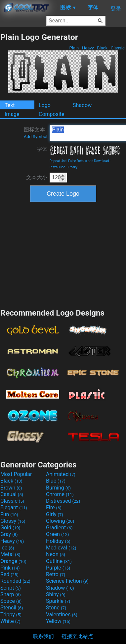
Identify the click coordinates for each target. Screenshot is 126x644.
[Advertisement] (63, 254)
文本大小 (37, 177)
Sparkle (58, 601)
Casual (12, 494)
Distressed (63, 501)
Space (11, 601)
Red (9, 574)
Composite (52, 114)
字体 (42, 149)
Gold (10, 528)
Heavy (88, 48)
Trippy (11, 615)
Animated (61, 474)
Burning (58, 488)
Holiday (58, 541)
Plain (74, 48)
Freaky (73, 167)
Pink (10, 568)
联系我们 (43, 636)
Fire (54, 507)
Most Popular (16, 474)
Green (58, 534)
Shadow (82, 105)
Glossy (13, 521)
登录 (116, 9)
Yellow (58, 621)
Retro (56, 574)
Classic (118, 48)
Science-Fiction (67, 581)
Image (12, 114)
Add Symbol (36, 137)
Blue (56, 481)
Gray (9, 534)
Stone (56, 608)
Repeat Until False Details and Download (79, 161)
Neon (56, 554)
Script (11, 588)
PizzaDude (57, 167)
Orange (13, 561)
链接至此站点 (77, 636)
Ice (7, 548)
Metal (10, 554)
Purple (58, 568)
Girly (55, 514)
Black (102, 48)
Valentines (62, 615)
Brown (11, 488)
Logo (45, 105)
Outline (59, 561)
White (10, 621)
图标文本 (36, 133)
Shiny (56, 594)
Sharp (11, 594)
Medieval (61, 548)
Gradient (59, 528)
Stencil (12, 608)
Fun (9, 514)
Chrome (60, 494)
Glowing (60, 521)
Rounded (15, 581)
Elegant (14, 507)
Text (10, 105)
